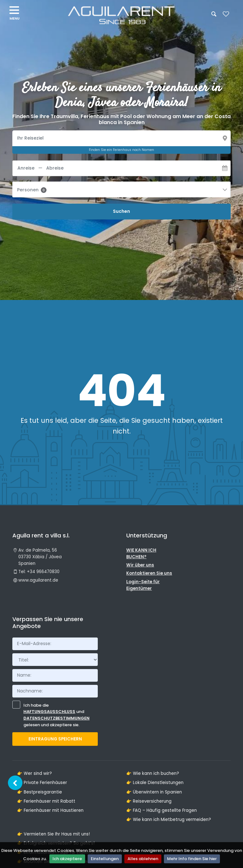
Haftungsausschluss (49, 712)
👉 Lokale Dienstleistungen (155, 783)
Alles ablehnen (143, 859)
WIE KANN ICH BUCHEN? (141, 554)
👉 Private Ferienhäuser (42, 783)
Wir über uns (140, 565)
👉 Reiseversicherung (149, 801)
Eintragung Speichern (55, 739)
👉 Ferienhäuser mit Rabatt (46, 801)
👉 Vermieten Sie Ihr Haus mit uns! (53, 834)
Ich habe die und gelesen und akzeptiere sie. (51, 715)
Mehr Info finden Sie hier (192, 859)
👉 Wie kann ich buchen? (153, 773)
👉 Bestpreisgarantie (40, 792)
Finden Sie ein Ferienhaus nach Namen (121, 150)
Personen (32, 190)
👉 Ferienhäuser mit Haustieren (50, 810)
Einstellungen (105, 859)
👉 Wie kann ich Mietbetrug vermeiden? (169, 820)
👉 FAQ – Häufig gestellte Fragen (162, 810)
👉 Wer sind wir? (34, 773)
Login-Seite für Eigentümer (143, 585)
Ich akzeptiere (67, 859)
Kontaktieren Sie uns (149, 573)
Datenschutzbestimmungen (56, 718)
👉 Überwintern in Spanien (154, 792)
